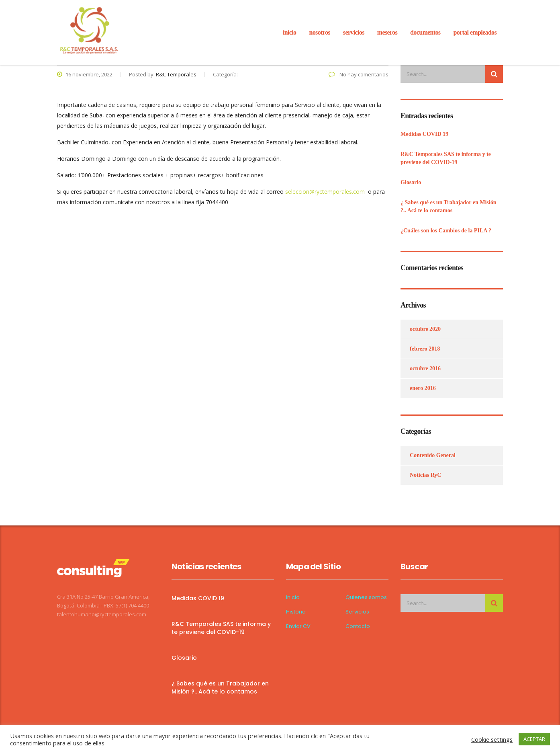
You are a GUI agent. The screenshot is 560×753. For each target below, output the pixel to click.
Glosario (411, 182)
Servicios (357, 612)
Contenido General (433, 455)
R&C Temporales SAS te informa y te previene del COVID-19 (446, 158)
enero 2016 (423, 388)
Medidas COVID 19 (424, 134)
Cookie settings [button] (492, 739)
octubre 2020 (425, 329)
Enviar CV (298, 626)
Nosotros (319, 32)
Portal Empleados (475, 32)
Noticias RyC (425, 475)
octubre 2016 (425, 368)
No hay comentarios (359, 74)
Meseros (387, 32)
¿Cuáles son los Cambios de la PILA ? (446, 231)
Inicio (293, 597)
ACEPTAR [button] (534, 739)
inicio (290, 32)
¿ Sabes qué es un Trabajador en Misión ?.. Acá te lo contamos (448, 206)
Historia (296, 612)
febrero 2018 (425, 349)
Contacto (358, 626)
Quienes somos (366, 597)
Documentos (425, 32)
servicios (354, 32)
